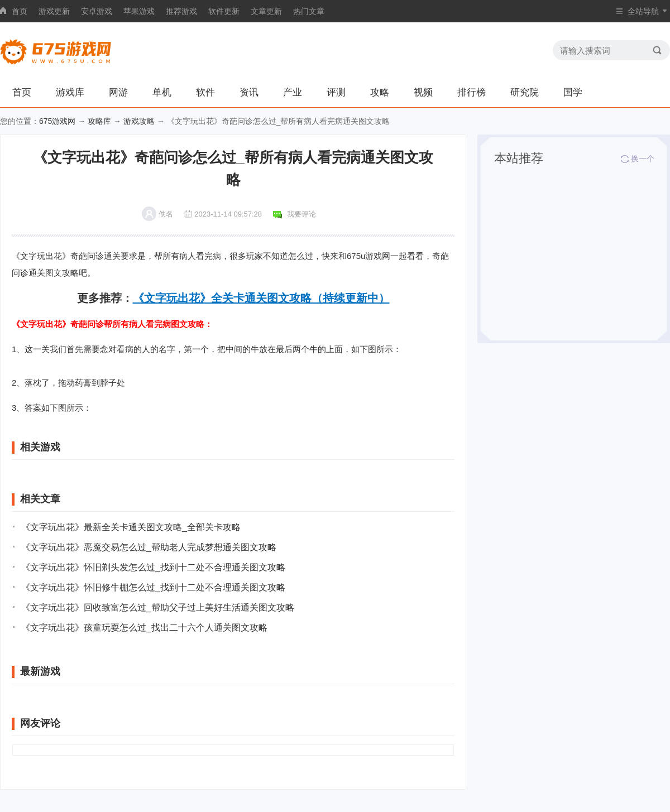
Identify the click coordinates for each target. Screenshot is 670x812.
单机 (162, 92)
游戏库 (70, 92)
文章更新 (266, 11)
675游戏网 (57, 121)
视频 (423, 92)
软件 (205, 92)
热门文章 (309, 11)
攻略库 (99, 121)
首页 (20, 11)
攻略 (380, 92)
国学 (573, 92)
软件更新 (224, 11)
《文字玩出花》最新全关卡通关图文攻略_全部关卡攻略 (131, 527)
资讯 (249, 92)
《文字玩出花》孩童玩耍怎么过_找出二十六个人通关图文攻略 (144, 628)
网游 (118, 92)
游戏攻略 (139, 121)
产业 (293, 92)
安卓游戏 (97, 11)
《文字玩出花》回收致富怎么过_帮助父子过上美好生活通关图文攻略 (158, 607)
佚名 (166, 214)
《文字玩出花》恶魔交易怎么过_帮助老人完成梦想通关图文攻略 (149, 547)
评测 (336, 92)
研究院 (525, 92)
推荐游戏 (181, 11)
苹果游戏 (139, 11)
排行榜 (472, 92)
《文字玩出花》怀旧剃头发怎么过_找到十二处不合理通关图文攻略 (153, 567)
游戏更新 (54, 11)
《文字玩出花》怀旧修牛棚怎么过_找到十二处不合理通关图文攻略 (153, 587)
